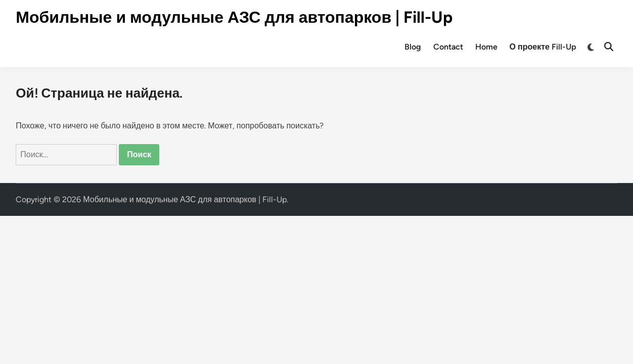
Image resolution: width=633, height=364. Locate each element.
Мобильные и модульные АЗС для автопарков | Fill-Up (234, 17)
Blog (413, 47)
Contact (448, 47)
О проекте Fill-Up (543, 47)
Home (486, 47)
